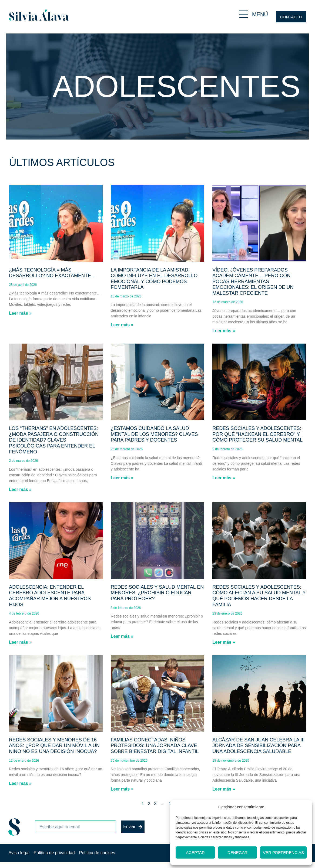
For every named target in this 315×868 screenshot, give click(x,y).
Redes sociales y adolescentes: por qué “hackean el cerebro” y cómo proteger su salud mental (257, 434)
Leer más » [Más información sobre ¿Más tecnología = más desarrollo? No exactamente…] (20, 313)
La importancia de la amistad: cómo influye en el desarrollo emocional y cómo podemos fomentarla (154, 279)
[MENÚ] (244, 14)
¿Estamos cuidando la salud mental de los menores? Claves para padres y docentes (154, 434)
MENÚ (260, 14)
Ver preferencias (283, 852)
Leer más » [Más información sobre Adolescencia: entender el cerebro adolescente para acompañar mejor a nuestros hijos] (20, 642)
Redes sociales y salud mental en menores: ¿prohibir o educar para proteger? (157, 593)
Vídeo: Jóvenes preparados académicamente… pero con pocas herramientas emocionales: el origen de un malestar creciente (253, 282)
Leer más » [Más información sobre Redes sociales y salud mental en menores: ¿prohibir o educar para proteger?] (122, 636)
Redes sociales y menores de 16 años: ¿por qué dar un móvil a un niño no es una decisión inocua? (54, 746)
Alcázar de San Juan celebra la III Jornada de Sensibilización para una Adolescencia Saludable (258, 746)
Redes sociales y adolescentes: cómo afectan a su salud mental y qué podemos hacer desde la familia (259, 596)
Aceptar (195, 852)
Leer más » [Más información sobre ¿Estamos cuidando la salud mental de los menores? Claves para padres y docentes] (122, 478)
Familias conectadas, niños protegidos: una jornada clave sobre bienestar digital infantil (155, 746)
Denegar (237, 852)
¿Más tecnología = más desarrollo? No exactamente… (52, 273)
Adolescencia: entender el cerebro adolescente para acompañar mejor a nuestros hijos (50, 596)
